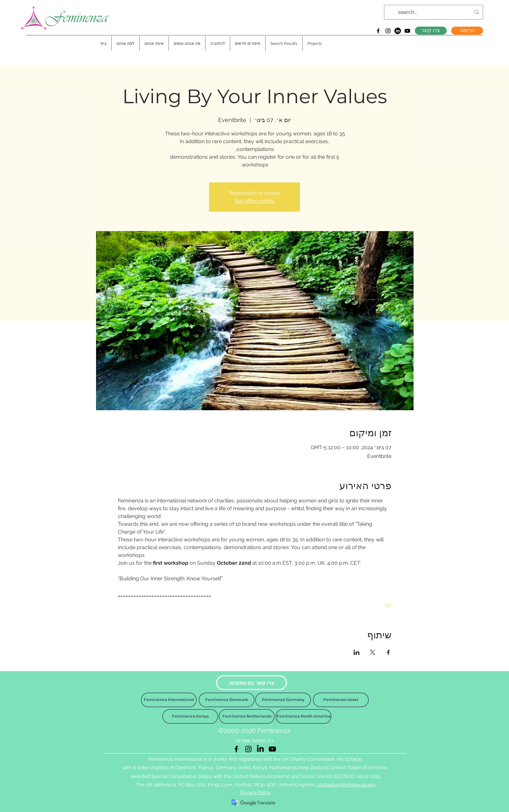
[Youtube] (407, 31)
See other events (255, 201)
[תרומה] (467, 31)
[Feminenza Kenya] (190, 716)
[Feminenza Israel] (341, 700)
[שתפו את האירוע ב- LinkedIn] (357, 652)
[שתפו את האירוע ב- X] (372, 652)
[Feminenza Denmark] (227, 700)
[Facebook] (378, 31)
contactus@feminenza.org (346, 785)
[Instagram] (388, 31)
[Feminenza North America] (304, 716)
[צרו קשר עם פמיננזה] (252, 683)
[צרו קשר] (431, 31)
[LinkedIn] (398, 31)
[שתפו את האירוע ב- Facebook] (388, 652)
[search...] (434, 12)
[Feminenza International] (169, 700)
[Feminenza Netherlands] (247, 716)
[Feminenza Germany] (283, 700)
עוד (388, 605)
